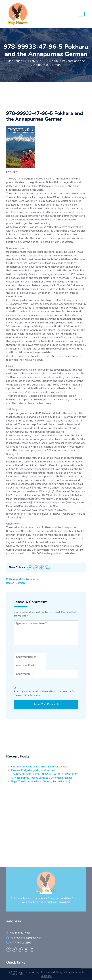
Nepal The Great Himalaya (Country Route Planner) (41, 802)
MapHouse (15, 61)
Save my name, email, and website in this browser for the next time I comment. (44, 707)
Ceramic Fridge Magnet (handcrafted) (33, 791)
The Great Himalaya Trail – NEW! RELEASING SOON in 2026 (45, 795)
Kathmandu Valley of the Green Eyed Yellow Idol (39, 787)
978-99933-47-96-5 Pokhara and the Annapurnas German (58, 63)
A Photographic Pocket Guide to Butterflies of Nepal (41, 798)
